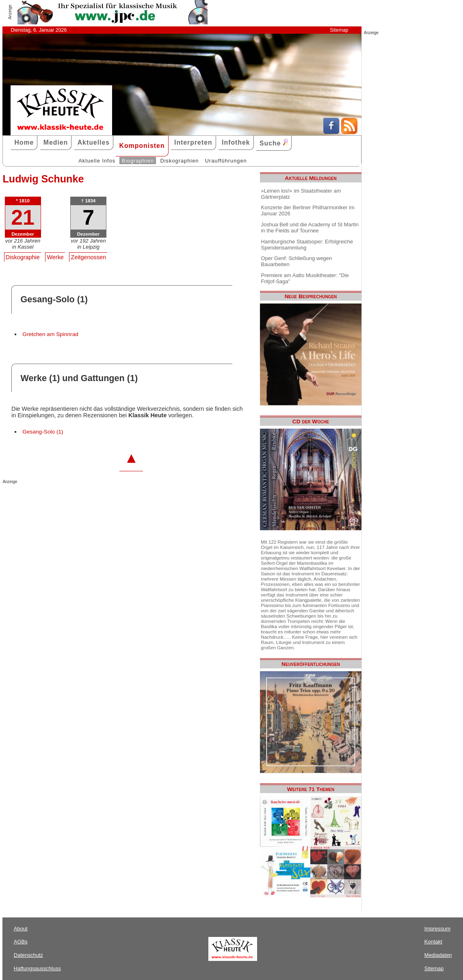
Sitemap (339, 30)
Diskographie (23, 257)
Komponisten (142, 146)
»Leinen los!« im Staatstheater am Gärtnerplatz (301, 194)
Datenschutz (28, 955)
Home (24, 142)
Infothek (236, 142)
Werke (55, 257)
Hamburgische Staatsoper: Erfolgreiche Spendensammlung (307, 245)
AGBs (21, 942)
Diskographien (179, 161)
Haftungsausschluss (37, 968)
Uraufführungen (226, 161)
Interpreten (193, 142)
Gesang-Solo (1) (43, 432)
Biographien (138, 161)
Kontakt (433, 942)
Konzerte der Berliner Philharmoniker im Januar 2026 (308, 210)
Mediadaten (438, 955)
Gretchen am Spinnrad (50, 334)
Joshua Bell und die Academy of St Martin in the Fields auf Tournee (310, 228)
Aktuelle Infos (97, 161)
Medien (56, 142)
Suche (274, 143)
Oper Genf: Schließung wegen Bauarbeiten (297, 261)
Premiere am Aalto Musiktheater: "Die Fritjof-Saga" (305, 278)
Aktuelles (94, 142)
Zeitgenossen (89, 257)
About (21, 929)
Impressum (437, 929)
